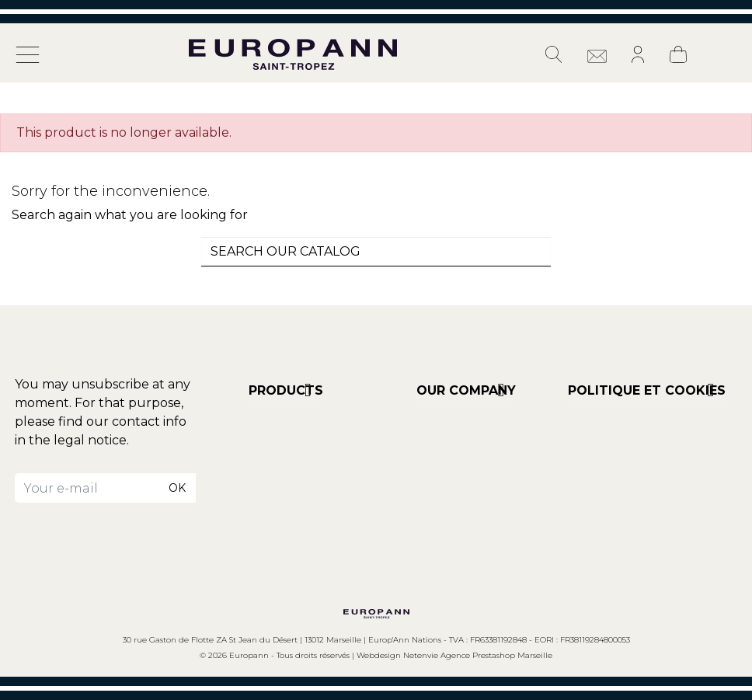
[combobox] (376, 252)
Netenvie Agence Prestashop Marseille (478, 655)
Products (286, 390)
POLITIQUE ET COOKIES (647, 390)
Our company (466, 390)
